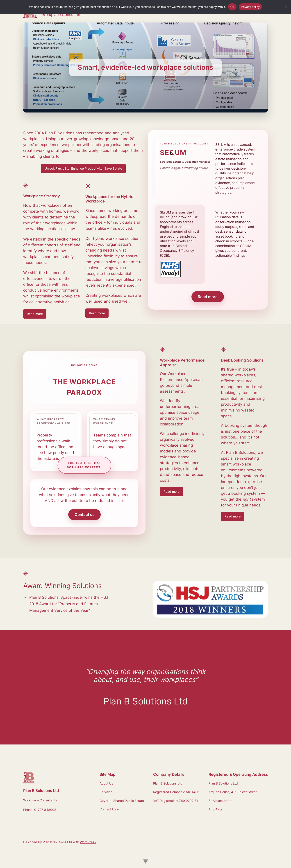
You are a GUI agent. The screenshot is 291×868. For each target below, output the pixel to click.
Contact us (84, 515)
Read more (35, 314)
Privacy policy (250, 7)
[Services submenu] (114, 792)
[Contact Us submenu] (118, 809)
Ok (232, 7)
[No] (285, 7)
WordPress (88, 842)
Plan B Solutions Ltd (41, 791)
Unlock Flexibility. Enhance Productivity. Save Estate (83, 168)
